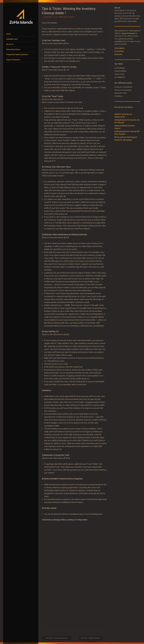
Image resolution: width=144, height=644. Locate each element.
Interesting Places (13, 49)
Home (9, 34)
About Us (10, 44)
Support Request (128, 33)
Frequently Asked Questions (17, 54)
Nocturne (118, 54)
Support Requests (13, 60)
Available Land (12, 39)
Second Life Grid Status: (124, 107)
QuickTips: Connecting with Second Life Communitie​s (57, 638)
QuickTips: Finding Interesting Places (92, 638)
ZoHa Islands (68, 17)
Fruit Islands (119, 51)
